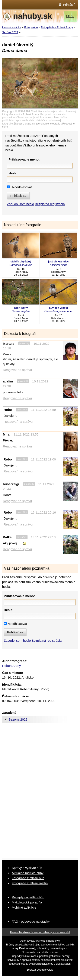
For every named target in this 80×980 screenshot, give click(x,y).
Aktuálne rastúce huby (28, 873)
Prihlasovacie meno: (24, 159)
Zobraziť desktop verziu (40, 970)
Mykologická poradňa (27, 902)
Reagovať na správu (17, 370)
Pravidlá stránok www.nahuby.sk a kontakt (40, 932)
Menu (70, 16)
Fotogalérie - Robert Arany (57, 27)
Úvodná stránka (12, 27)
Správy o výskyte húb (27, 868)
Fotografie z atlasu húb (28, 878)
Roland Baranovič (50, 941)
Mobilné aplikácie (24, 907)
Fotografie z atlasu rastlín (30, 883)
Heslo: (13, 173)
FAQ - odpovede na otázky (31, 921)
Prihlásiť (69, 5)
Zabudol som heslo (21, 204)
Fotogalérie (31, 27)
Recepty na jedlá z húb (28, 897)
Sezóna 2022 (10, 32)
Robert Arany (12, 666)
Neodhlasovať (22, 187)
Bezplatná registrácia (50, 204)
